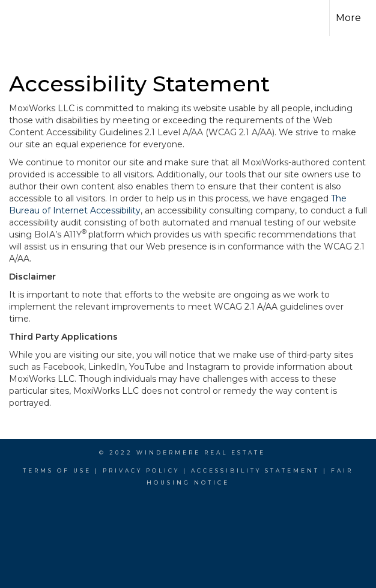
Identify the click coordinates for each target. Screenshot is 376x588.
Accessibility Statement (255, 470)
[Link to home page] (30, 18)
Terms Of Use (57, 470)
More (348, 18)
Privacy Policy (141, 470)
